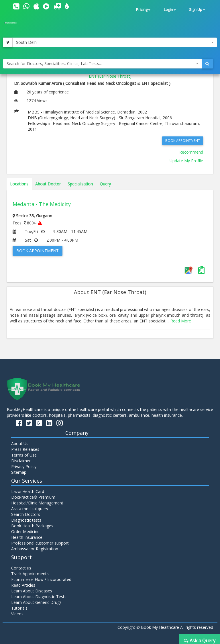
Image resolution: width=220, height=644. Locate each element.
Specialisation (80, 184)
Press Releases (25, 449)
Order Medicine (25, 532)
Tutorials (19, 608)
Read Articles (23, 585)
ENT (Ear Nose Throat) (110, 76)
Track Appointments (30, 574)
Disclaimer (21, 461)
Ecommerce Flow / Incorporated (41, 579)
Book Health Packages (32, 526)
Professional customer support (40, 543)
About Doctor (48, 184)
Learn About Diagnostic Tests (39, 597)
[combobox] (115, 42)
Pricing (143, 10)
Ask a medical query (30, 509)
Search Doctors (26, 514)
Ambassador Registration (35, 549)
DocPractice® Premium (33, 497)
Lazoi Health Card (28, 491)
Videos (17, 614)
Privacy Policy (24, 466)
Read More (181, 321)
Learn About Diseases (32, 591)
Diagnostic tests (26, 520)
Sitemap (19, 472)
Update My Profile (186, 161)
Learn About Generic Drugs (36, 602)
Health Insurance (27, 537)
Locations (19, 184)
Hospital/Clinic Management (37, 503)
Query (105, 184)
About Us (20, 444)
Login (170, 10)
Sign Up (197, 10)
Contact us (21, 568)
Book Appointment (183, 141)
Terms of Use (24, 455)
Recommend (191, 152)
